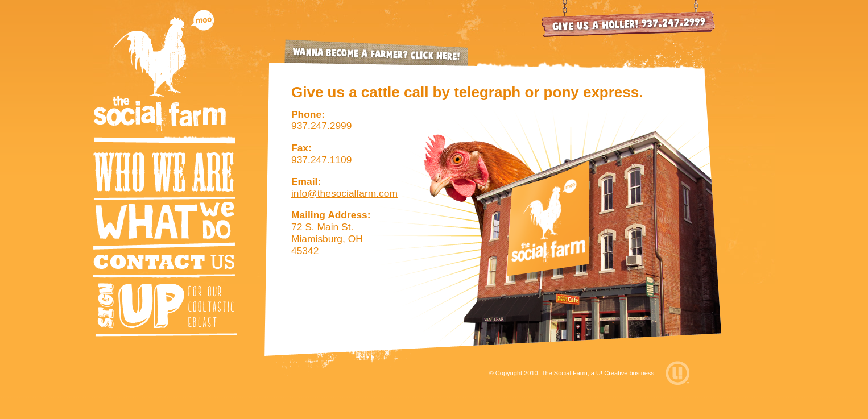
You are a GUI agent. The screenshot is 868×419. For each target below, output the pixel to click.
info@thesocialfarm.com (344, 193)
